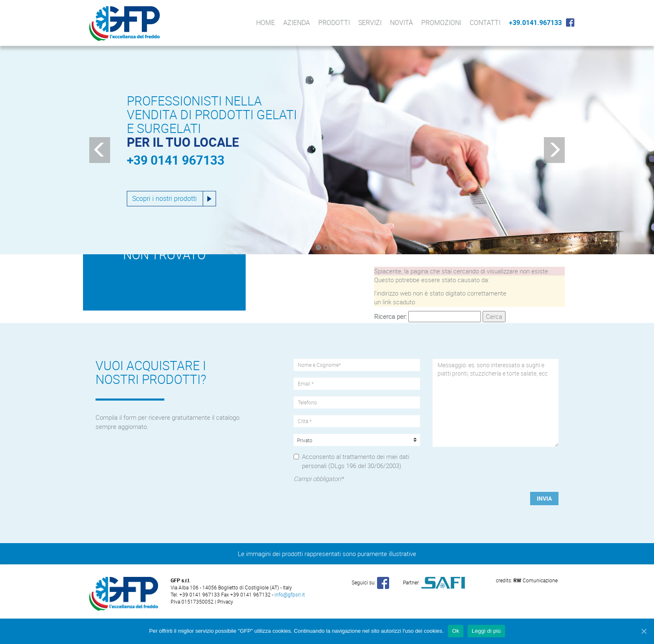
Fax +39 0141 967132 (246, 594)
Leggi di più (486, 631)
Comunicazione (536, 580)
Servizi (370, 23)
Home (265, 23)
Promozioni (441, 23)
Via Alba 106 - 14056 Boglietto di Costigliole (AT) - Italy (231, 587)
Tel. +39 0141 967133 (196, 594)
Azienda (297, 23)
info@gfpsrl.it (290, 594)
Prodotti (334, 23)
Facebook (570, 23)
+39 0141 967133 (176, 160)
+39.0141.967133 (535, 23)
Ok (456, 631)
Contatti (485, 23)
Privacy (225, 601)
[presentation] (496, 469)
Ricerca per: (390, 316)
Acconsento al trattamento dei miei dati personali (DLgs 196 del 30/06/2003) (356, 461)
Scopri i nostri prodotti (165, 198)
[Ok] (644, 631)
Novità (401, 23)
